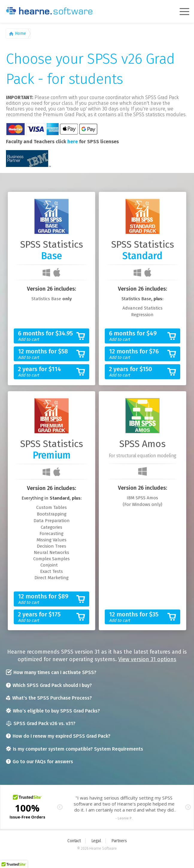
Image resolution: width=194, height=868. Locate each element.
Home (21, 33)
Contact (74, 841)
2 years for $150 (138, 372)
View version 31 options (147, 659)
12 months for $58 (47, 354)
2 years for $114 (47, 372)
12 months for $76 (138, 354)
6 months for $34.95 (47, 336)
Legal (96, 841)
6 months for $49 (138, 336)
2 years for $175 (47, 617)
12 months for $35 (138, 617)
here (73, 142)
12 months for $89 (47, 599)
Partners (119, 841)
